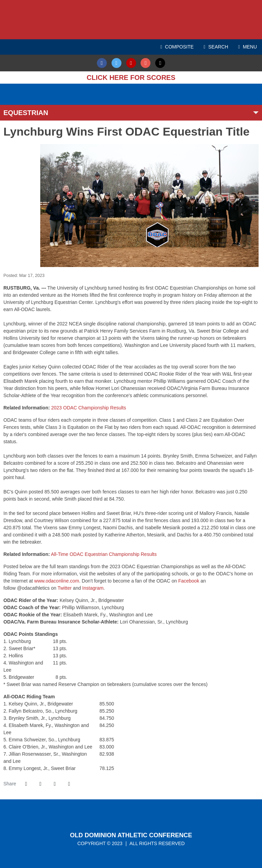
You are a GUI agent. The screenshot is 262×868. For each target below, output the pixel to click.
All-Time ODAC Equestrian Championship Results (104, 554)
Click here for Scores (131, 78)
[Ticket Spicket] (7, 98)
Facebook (188, 581)
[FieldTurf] (4, 90)
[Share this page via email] (55, 784)
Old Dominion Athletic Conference (131, 835)
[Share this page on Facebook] (26, 784)
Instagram (93, 588)
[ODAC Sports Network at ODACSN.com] (56, 90)
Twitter (65, 588)
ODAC (131, 20)
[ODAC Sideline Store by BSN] (109, 90)
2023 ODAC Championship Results (89, 408)
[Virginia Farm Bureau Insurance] (162, 90)
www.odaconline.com (57, 581)
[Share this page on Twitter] (40, 784)
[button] (69, 784)
